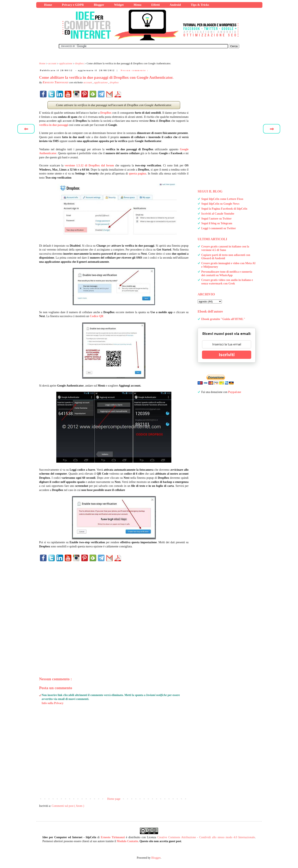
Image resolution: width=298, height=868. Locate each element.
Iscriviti (227, 355)
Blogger (156, 858)
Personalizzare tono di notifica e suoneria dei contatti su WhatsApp (227, 273)
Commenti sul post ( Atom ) (68, 806)
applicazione (101, 82)
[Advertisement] (114, 612)
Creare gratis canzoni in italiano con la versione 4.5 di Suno (225, 248)
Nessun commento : (135, 70)
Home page (114, 799)
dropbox (114, 82)
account (88, 82)
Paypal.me (235, 392)
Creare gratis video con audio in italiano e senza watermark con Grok (227, 282)
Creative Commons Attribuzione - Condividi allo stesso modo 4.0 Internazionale (206, 837)
